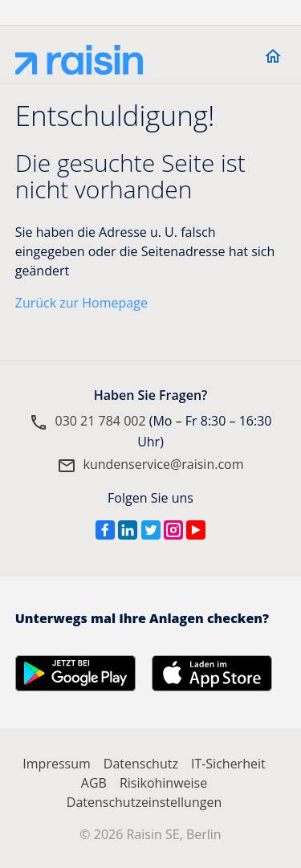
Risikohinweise (163, 783)
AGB (94, 783)
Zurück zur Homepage (81, 303)
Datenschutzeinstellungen (144, 802)
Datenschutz (141, 764)
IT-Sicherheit (228, 764)
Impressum (56, 764)
